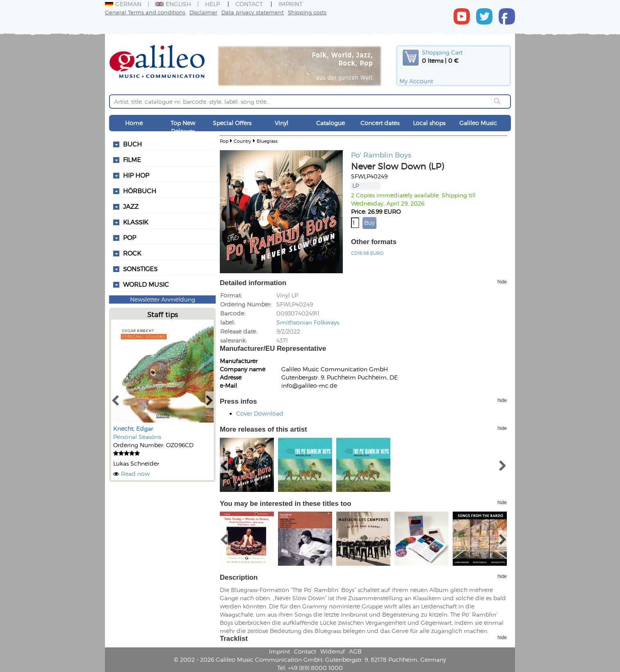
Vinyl (282, 123)
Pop (224, 141)
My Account (416, 81)
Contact (249, 4)
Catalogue (331, 123)
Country (243, 141)
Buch (132, 144)
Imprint (291, 4)
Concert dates (380, 123)
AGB (355, 651)
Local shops (429, 123)
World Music (146, 284)
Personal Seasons (137, 437)
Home (134, 123)
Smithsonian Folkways (308, 322)
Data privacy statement (253, 12)
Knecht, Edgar (133, 429)
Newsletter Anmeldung (163, 299)
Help (212, 4)
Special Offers (232, 123)
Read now (135, 474)
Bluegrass (267, 141)
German (123, 4)
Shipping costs (307, 12)
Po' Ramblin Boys (381, 155)
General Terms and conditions (145, 12)
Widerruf (333, 651)
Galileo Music (478, 123)
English (173, 4)
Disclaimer (203, 12)
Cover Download (260, 413)
